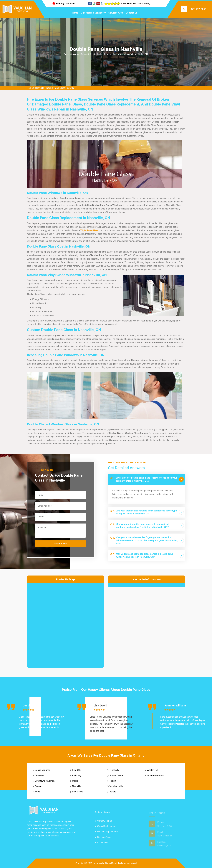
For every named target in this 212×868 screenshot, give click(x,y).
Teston (113, 781)
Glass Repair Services (92, 13)
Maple (75, 781)
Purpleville (115, 770)
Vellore (113, 792)
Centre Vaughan (43, 770)
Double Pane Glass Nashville (60, 88)
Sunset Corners (117, 775)
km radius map (65, 623)
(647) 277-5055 (198, 9)
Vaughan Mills (116, 786)
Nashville (40, 88)
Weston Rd (152, 770)
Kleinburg (77, 775)
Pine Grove (78, 792)
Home (75, 13)
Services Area (116, 13)
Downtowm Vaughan (45, 781)
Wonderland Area (155, 775)
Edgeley (39, 786)
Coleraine (39, 775)
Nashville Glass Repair (107, 863)
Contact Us (132, 13)
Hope (37, 792)
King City (77, 770)
